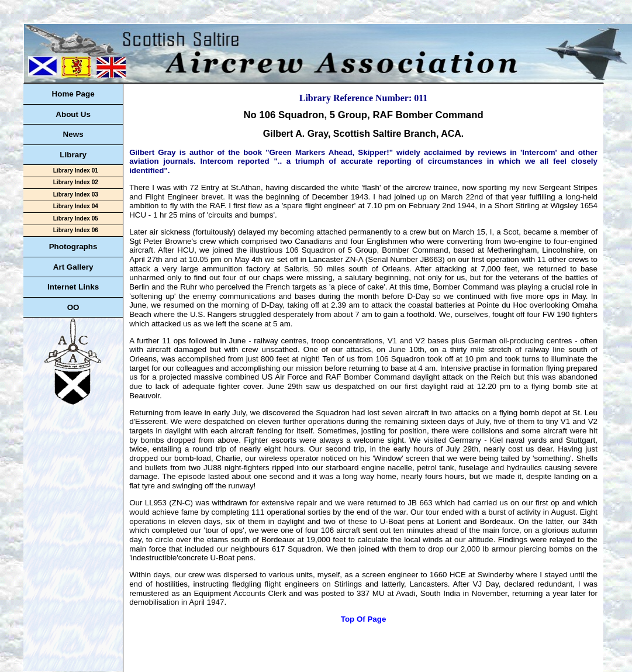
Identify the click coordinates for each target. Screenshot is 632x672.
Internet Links (73, 287)
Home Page (73, 94)
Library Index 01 (76, 170)
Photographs (73, 247)
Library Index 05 (76, 218)
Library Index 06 (76, 230)
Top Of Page (364, 619)
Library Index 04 (76, 206)
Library (73, 155)
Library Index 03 (76, 194)
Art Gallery (73, 267)
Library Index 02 (76, 182)
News (73, 134)
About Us (73, 114)
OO (73, 307)
